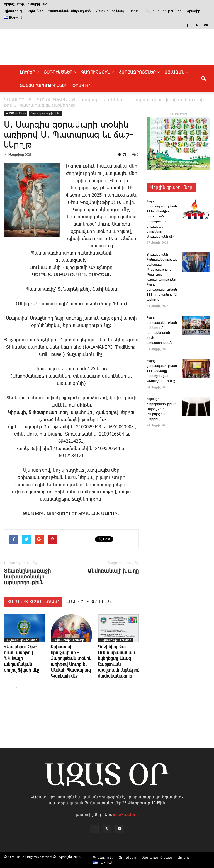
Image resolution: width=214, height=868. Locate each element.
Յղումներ (36, 11)
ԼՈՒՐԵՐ (30, 72)
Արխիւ (135, 11)
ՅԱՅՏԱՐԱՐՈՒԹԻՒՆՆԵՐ (44, 85)
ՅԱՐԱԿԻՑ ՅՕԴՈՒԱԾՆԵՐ (33, 602)
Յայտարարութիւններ (163, 11)
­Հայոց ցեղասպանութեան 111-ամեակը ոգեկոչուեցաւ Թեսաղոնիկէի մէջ (162, 371)
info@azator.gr (127, 814)
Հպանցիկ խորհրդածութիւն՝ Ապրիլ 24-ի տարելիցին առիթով (161, 409)
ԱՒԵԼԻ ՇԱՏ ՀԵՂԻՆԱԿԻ (89, 602)
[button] (203, 79)
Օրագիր (193, 11)
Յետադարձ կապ (110, 11)
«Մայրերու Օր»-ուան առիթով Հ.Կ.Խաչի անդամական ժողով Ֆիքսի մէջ (21, 659)
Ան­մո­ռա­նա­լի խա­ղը (113, 571)
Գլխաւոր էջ (13, 11)
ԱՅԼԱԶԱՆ (176, 72)
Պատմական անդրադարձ (70, 11)
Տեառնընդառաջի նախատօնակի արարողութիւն (27, 577)
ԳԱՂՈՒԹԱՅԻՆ (98, 72)
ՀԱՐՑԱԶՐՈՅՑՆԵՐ (139, 72)
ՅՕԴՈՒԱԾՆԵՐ (60, 72)
